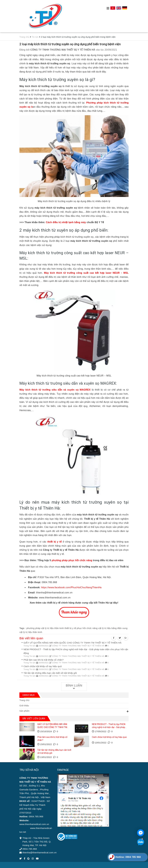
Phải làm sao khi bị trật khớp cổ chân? (44, 660)
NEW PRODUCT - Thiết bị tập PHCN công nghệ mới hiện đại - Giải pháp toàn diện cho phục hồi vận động (109, 727)
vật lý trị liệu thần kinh (31, 632)
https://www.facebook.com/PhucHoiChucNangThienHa (71, 587)
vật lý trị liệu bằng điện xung (113, 628)
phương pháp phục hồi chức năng (72, 560)
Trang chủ (24, 700)
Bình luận (74, 687)
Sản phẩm (24, 711)
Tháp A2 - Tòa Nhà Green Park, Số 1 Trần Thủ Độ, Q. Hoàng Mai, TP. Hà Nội (37, 842)
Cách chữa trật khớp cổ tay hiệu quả (43, 666)
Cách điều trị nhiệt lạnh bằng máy (66, 222)
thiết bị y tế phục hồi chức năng (81, 628)
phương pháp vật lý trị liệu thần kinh (45, 628)
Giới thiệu (24, 706)
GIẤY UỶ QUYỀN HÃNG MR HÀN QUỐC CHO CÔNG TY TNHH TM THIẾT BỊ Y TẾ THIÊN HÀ (72, 643)
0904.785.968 (30, 849)
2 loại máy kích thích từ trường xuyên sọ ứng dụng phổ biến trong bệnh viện (70, 44)
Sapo (93, 865)
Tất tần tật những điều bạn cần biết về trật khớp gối (50, 673)
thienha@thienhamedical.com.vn (40, 852)
